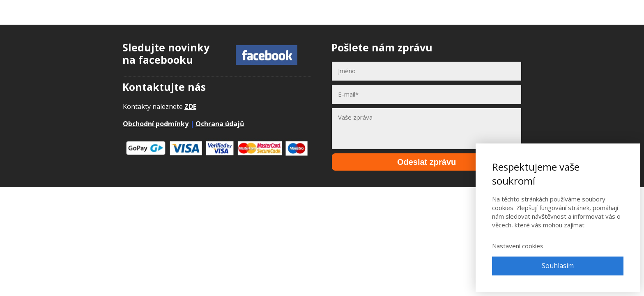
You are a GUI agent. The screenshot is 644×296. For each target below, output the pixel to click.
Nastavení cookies (518, 246)
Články (512, 12)
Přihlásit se (590, 12)
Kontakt (547, 12)
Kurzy (442, 12)
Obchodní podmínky (156, 124)
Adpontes (55, 12)
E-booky (476, 12)
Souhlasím (558, 266)
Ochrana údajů (220, 124)
